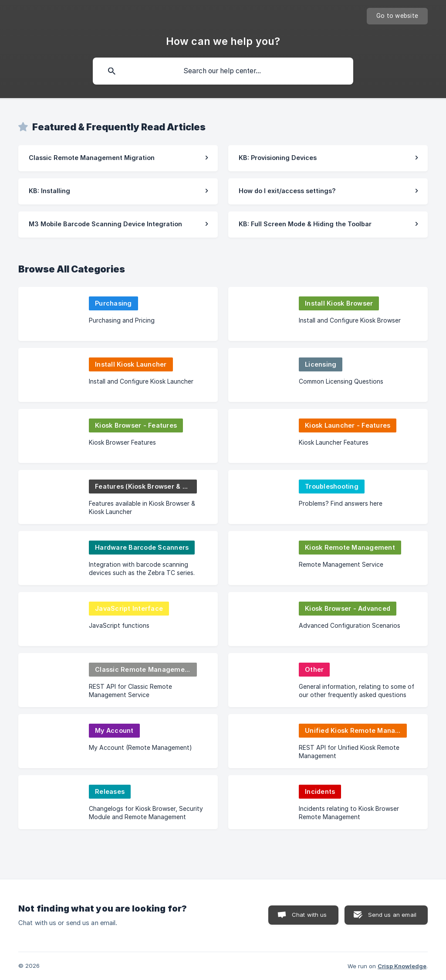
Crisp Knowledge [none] (402, 966)
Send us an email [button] (392, 915)
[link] (118, 158)
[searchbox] (223, 71)
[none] (397, 16)
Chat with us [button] (309, 915)
